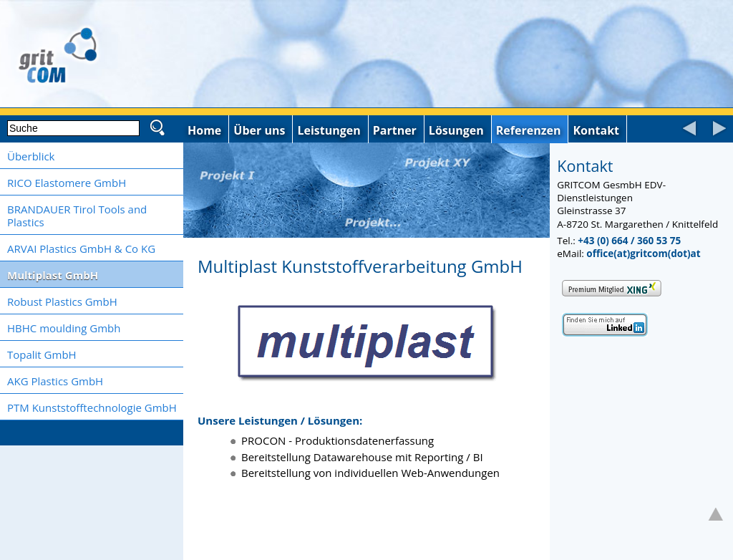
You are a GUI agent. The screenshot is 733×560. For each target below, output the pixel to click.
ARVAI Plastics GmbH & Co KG (81, 248)
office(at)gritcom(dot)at (643, 254)
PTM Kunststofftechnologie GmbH (92, 407)
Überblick (31, 156)
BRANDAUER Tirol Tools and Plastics (77, 216)
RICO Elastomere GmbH (67, 183)
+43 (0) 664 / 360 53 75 (629, 241)
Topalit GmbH (42, 354)
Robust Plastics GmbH (62, 301)
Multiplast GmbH (53, 275)
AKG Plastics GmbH (55, 381)
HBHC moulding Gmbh (64, 328)
